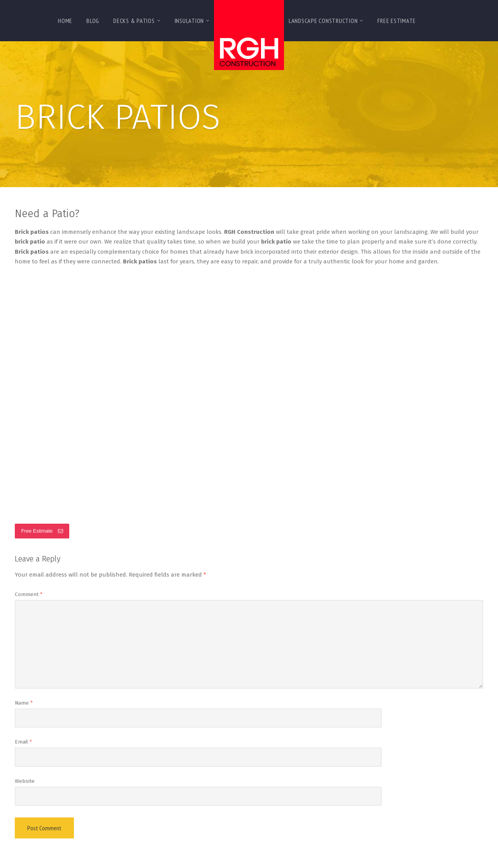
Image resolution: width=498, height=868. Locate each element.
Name (24, 703)
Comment (29, 594)
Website (25, 781)
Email (23, 742)
